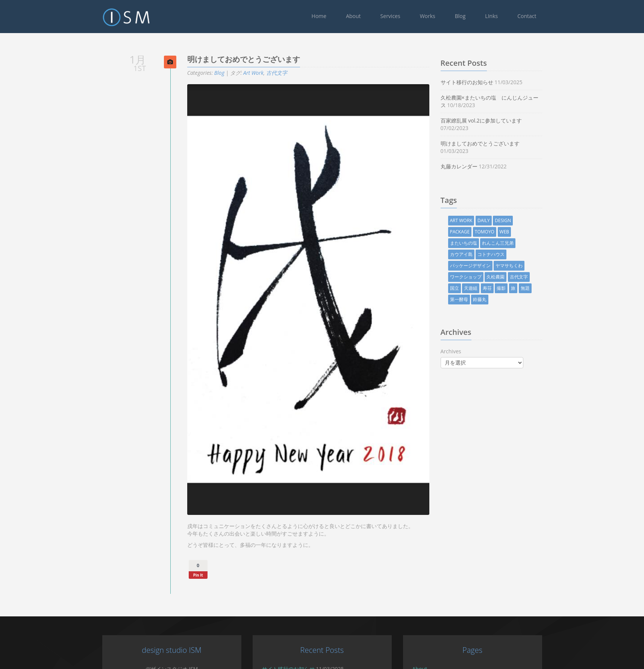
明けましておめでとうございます (493, 143)
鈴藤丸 (493, 299)
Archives (464, 351)
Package (473, 232)
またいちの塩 (477, 243)
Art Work (267, 73)
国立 (468, 288)
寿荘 (500, 288)
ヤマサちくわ (523, 266)
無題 (538, 288)
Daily (497, 220)
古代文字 (290, 73)
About (353, 16)
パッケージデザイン (483, 266)
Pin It (211, 575)
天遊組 (484, 288)
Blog (460, 16)
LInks (491, 16)
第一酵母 (472, 299)
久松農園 (509, 277)
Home (319, 16)
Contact (527, 16)
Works (428, 16)
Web (518, 232)
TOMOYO (498, 232)
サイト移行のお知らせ (480, 82)
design (516, 220)
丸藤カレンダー (472, 166)
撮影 (515, 288)
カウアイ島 (474, 254)
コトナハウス (505, 254)
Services (390, 16)
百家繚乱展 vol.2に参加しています (494, 120)
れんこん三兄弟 (511, 243)
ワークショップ (479, 277)
